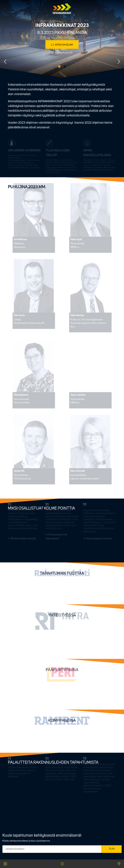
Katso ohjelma (62, 45)
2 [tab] (65, 67)
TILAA (112, 849)
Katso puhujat (62, 53)
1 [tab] (59, 67)
